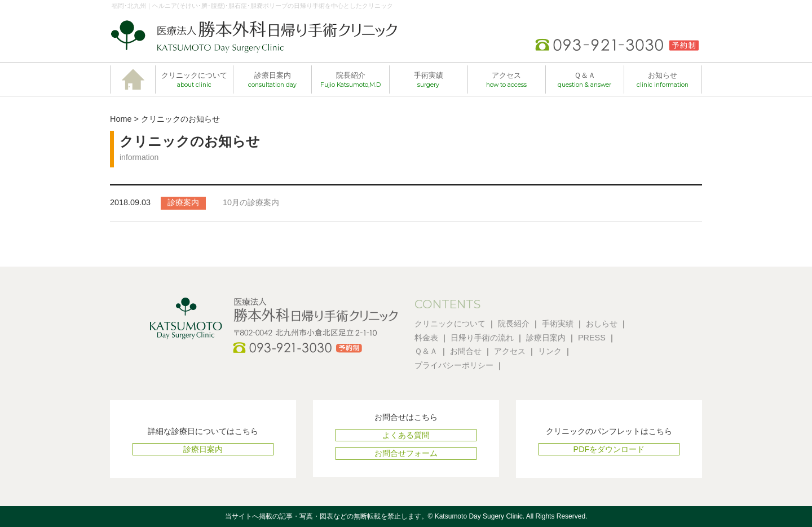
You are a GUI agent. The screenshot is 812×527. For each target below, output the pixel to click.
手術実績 (429, 80)
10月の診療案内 (251, 202)
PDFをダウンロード (609, 449)
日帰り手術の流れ (482, 338)
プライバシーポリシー (454, 365)
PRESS (592, 338)
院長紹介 (350, 80)
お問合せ (466, 351)
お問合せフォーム (406, 453)
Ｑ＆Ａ (584, 80)
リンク (550, 351)
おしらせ (602, 324)
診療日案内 (272, 80)
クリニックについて (194, 80)
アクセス (506, 80)
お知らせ (663, 80)
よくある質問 (406, 435)
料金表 (426, 338)
